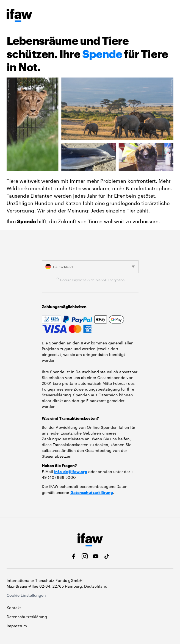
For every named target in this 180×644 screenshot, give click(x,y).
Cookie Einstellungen (26, 595)
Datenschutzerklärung (92, 492)
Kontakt (14, 607)
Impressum (17, 626)
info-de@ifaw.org (71, 471)
